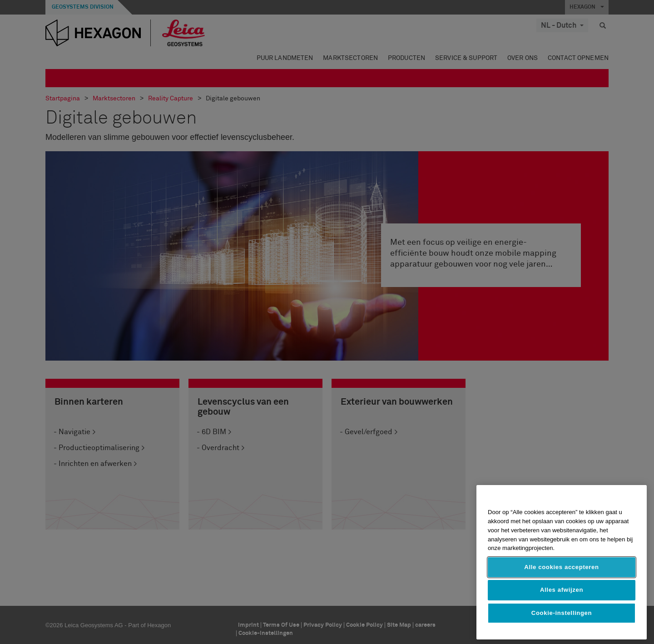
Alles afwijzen (562, 590)
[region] (562, 562)
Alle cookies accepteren (561, 567)
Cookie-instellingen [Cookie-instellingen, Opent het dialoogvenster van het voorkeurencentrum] (562, 613)
